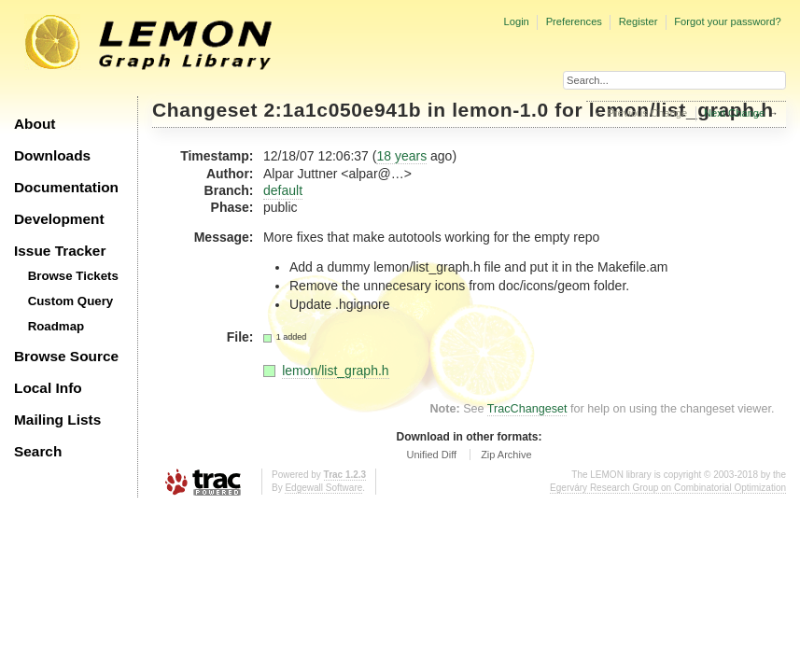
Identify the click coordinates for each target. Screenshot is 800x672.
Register (639, 21)
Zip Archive (506, 455)
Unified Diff (431, 455)
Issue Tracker (60, 251)
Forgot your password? (727, 21)
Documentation (66, 187)
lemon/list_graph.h (335, 371)
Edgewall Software (323, 488)
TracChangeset (527, 409)
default (283, 190)
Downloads (52, 155)
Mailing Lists (57, 420)
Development (59, 219)
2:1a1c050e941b (343, 110)
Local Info (48, 388)
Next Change (734, 113)
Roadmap (56, 326)
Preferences (574, 21)
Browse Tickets (73, 276)
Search (38, 451)
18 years (401, 156)
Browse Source (66, 356)
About (35, 124)
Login (516, 21)
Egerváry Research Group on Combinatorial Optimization (668, 488)
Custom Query (71, 301)
